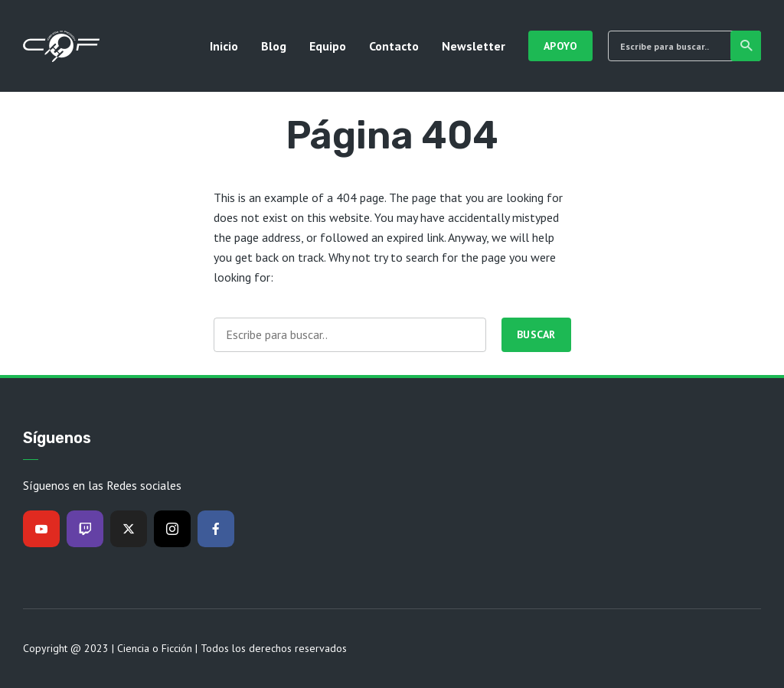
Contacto (394, 46)
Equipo (328, 46)
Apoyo (561, 46)
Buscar (747, 46)
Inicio (224, 46)
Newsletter (474, 46)
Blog (274, 46)
